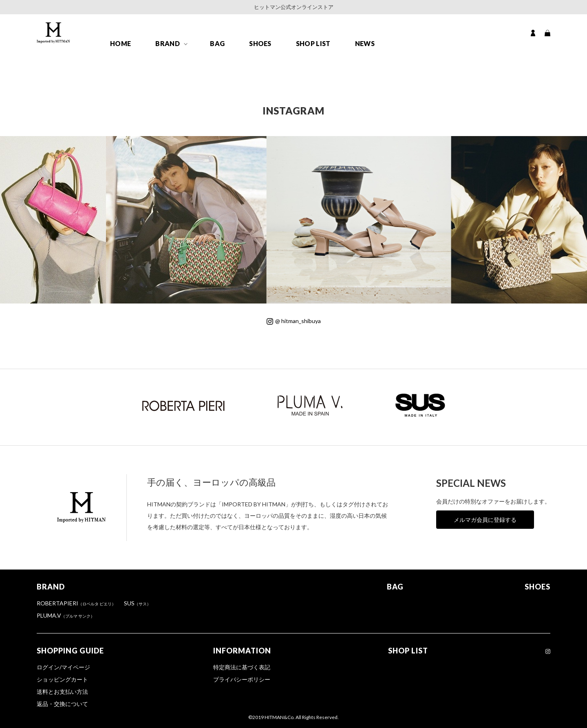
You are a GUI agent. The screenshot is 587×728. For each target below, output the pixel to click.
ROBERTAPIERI (76, 603)
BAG (217, 43)
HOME (120, 43)
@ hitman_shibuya (294, 321)
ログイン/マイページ (63, 667)
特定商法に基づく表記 (242, 667)
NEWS (365, 43)
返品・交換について (62, 704)
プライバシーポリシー (242, 679)
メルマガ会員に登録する (485, 520)
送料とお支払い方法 (62, 692)
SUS (137, 603)
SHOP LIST (313, 43)
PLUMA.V (66, 615)
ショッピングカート (62, 679)
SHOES (260, 43)
